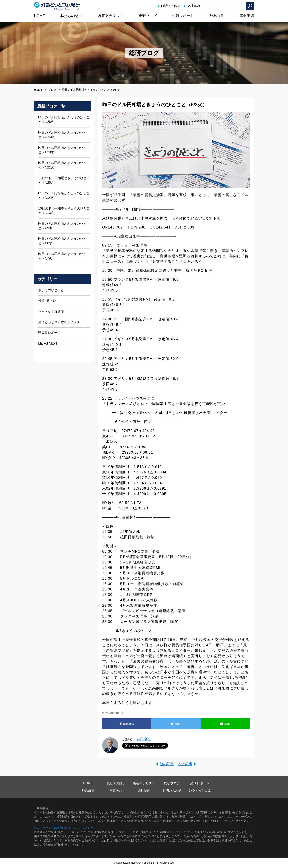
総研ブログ (148, 16)
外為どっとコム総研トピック (59, 322)
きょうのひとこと (51, 290)
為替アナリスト (110, 16)
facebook (127, 724)
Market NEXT (48, 343)
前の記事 (167, 764)
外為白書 (217, 16)
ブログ (52, 90)
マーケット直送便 (51, 311)
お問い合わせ (170, 6)
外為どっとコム (200, 790)
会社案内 (194, 6)
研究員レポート (49, 333)
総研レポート (183, 16)
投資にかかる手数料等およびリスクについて (62, 828)
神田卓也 (144, 739)
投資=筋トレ (47, 301)
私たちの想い (71, 16)
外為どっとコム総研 (57, 6)
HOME (39, 16)
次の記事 (185, 764)
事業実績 (247, 16)
